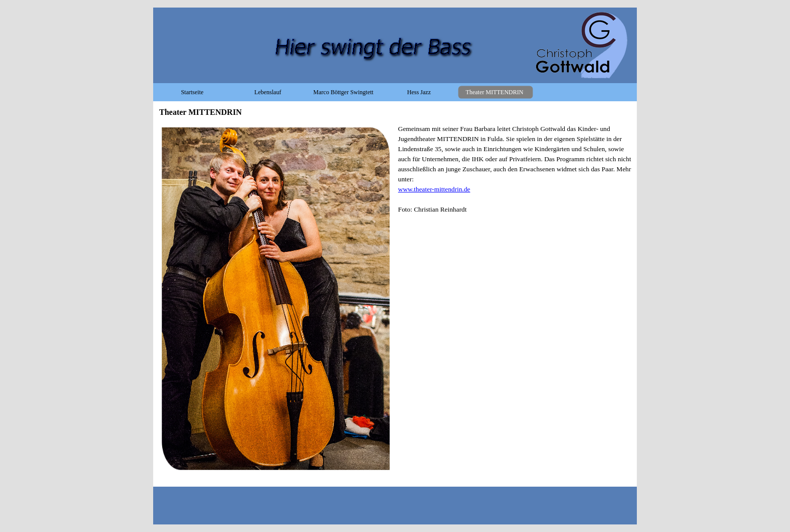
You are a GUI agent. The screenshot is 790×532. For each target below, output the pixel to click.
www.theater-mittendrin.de (434, 189)
